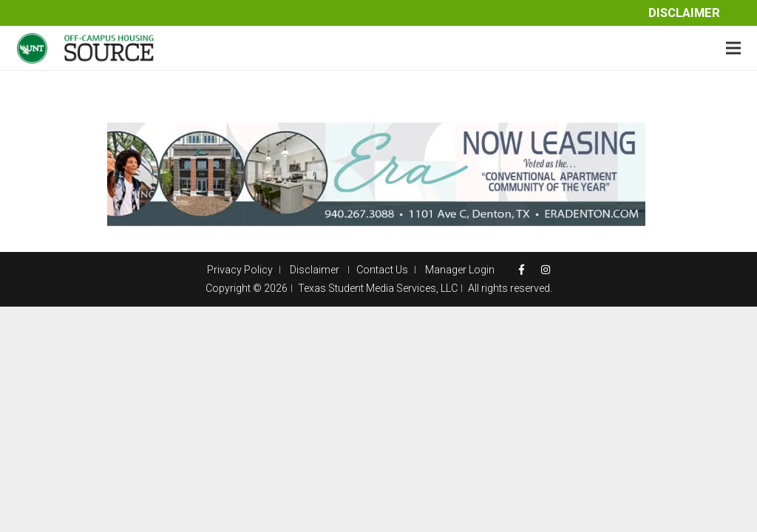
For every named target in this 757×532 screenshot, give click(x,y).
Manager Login (460, 270)
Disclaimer (684, 13)
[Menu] (733, 48)
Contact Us (382, 270)
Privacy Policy (240, 270)
